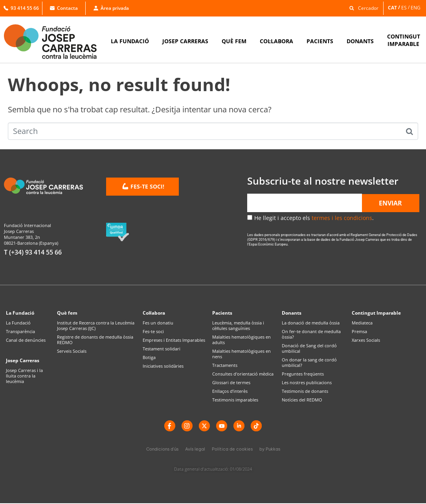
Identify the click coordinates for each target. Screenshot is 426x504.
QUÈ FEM (234, 41)
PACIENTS (320, 41)
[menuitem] (395, 8)
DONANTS (360, 41)
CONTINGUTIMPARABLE (404, 40)
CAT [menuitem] (392, 7)
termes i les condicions (342, 218)
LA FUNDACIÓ (130, 41)
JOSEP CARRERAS (185, 41)
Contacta (64, 8)
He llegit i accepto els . (314, 218)
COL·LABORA (276, 41)
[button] (362, 8)
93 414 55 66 (21, 8)
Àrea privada (111, 8)
